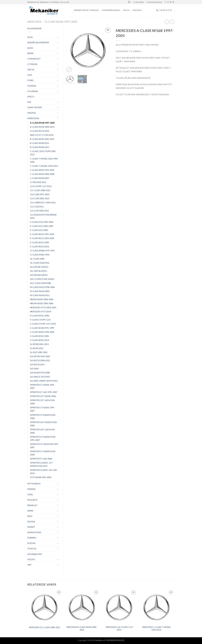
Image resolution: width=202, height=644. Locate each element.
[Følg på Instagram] (168, 2)
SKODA (31, 521)
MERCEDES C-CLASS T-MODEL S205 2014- (157, 628)
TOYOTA (32, 549)
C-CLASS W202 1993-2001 (42, 170)
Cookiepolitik (139, 2)
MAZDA (32, 113)
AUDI (30, 48)
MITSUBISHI (34, 483)
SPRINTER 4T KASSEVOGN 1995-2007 (43, 438)
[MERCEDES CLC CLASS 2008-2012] (45, 607)
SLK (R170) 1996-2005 (40, 356)
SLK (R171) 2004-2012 (40, 360)
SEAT (30, 516)
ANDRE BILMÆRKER (38, 42)
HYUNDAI (33, 91)
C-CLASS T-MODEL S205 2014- (44, 166)
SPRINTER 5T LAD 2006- (41, 459)
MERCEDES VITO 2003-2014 (43, 307)
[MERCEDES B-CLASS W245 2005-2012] (82, 607)
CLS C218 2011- (37, 207)
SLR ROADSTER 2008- (40, 373)
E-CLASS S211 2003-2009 (42, 226)
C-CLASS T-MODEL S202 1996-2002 (44, 160)
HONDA (32, 86)
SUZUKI (31, 543)
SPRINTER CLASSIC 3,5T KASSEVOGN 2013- (41, 464)
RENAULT (32, 505)
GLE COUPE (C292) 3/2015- (43, 279)
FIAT (30, 75)
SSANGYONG (34, 532)
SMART (31, 527)
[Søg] (129, 2)
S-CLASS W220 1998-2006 (42, 332)
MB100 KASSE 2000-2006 (42, 299)
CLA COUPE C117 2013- (41, 186)
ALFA (30, 37)
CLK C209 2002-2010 (40, 198)
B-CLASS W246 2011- (40, 143)
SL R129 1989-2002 (39, 352)
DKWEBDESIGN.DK (115, 640)
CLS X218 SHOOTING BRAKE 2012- (43, 216)
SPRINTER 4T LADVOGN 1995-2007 (44, 446)
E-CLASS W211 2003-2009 (42, 238)
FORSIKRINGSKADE (111, 10)
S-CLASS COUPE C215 (40, 320)
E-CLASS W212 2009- (40, 242)
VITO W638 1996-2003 (41, 477)
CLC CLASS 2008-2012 (40, 190)
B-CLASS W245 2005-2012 (42, 139)
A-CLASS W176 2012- (40, 131)
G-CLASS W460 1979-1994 (42, 251)
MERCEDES (34, 22)
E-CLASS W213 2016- (40, 247)
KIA (29, 102)
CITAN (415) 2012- (38, 182)
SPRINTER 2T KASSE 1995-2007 (43, 386)
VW (29, 565)
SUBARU (32, 538)
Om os (126, 10)
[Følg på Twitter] (171, 2)
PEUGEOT (33, 500)
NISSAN (31, 489)
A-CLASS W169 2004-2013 (42, 127)
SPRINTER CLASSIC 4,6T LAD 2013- (44, 472)
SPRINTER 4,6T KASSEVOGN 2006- (43, 424)
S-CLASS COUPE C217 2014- (43, 324)
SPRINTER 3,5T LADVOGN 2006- (42, 402)
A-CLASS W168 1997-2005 (61, 22)
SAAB (30, 511)
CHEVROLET (34, 59)
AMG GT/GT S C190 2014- (42, 135)
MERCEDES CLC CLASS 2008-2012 (45, 627)
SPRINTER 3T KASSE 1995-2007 (43, 409)
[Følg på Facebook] (165, 2)
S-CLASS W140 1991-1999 (42, 328)
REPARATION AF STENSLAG (86, 10)
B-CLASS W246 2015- (40, 147)
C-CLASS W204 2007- (40, 178)
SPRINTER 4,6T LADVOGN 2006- (42, 431)
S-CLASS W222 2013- (40, 340)
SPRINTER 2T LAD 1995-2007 (44, 392)
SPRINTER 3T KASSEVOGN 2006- (43, 417)
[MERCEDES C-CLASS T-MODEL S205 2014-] (157, 607)
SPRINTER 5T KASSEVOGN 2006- (43, 453)
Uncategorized (35, 554)
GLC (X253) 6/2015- (39, 271)
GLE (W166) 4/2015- (39, 275)
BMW (30, 53)
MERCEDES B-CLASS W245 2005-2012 (82, 628)
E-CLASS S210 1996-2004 (42, 222)
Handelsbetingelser (155, 2)
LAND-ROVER (35, 107)
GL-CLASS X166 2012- (40, 263)
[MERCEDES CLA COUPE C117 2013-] (119, 607)
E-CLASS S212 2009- (39, 230)
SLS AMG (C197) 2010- (40, 377)
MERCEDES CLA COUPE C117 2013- (119, 628)
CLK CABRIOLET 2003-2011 (43, 203)
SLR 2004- (35, 369)
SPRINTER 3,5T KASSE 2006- (43, 396)
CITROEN (32, 64)
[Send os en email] (173, 2)
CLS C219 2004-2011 (39, 211)
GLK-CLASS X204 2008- (41, 283)
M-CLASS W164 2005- (40, 291)
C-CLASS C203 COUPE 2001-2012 (43, 153)
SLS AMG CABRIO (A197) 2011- (44, 381)
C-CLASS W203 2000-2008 (42, 174)
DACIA (31, 69)
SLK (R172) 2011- (38, 365)
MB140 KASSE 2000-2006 (42, 303)
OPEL (30, 494)
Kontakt (137, 10)
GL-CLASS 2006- (38, 259)
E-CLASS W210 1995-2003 (42, 234)
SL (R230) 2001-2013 (39, 344)
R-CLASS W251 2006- (40, 316)
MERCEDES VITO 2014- (41, 312)
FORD (30, 80)
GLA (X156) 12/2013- (39, 267)
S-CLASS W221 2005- (40, 336)
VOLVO (31, 559)
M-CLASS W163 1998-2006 (42, 287)
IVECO (31, 96)
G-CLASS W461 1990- (40, 255)
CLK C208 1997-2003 (40, 194)
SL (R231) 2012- (37, 348)
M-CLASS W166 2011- (40, 295)
